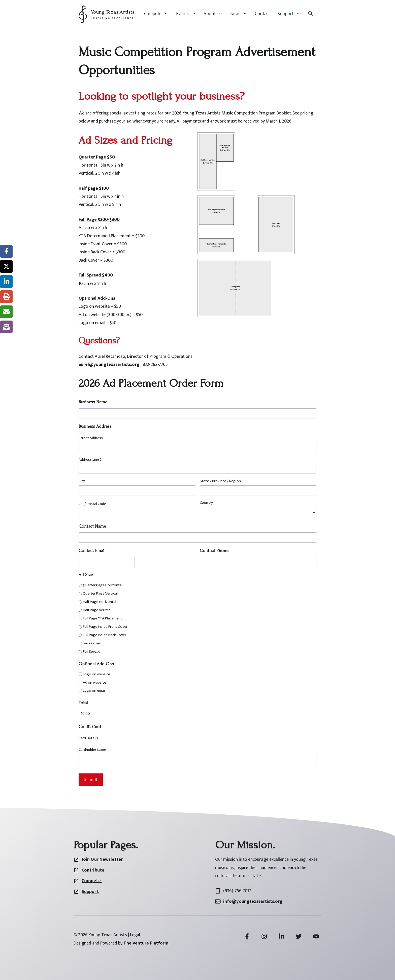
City (82, 481)
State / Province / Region (220, 481)
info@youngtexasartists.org (253, 901)
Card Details (88, 738)
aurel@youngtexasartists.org (109, 365)
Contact (262, 14)
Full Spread (92, 652)
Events (188, 14)
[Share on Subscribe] (6, 327)
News (241, 14)
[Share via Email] (6, 312)
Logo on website (96, 674)
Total (83, 703)
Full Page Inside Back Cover (105, 635)
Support (291, 14)
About (215, 14)
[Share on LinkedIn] (6, 282)
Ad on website (94, 682)
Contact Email (92, 551)
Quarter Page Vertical (100, 593)
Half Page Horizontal (100, 602)
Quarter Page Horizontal (103, 585)
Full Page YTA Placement (102, 618)
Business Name (93, 402)
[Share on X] (6, 266)
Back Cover (92, 643)
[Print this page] (6, 297)
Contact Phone (214, 551)
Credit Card (90, 727)
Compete (158, 14)
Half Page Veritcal (97, 610)
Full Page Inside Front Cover (105, 627)
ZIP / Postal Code (92, 504)
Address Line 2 (90, 460)
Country (206, 503)
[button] (310, 14)
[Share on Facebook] (6, 251)
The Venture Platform (146, 943)
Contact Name (92, 526)
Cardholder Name (92, 750)
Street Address (91, 438)
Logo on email (94, 691)
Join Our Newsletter (102, 859)
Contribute (93, 870)
